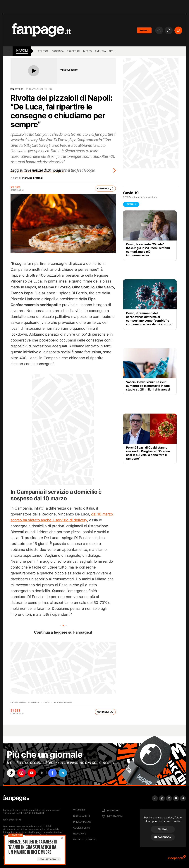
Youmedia (79, 810)
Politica (43, 51)
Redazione (80, 834)
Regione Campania (63, 702)
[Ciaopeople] (177, 859)
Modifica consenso (85, 840)
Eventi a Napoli (105, 51)
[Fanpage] (16, 798)
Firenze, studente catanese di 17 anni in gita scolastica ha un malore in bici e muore (33, 847)
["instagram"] (21, 773)
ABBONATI (144, 30)
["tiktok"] (11, 773)
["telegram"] (63, 773)
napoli (22, 50)
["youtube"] (32, 773)
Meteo (87, 51)
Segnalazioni (81, 816)
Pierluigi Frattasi (32, 178)
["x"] (42, 773)
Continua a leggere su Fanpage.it (63, 632)
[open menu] (8, 51)
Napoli (47, 702)
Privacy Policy (82, 822)
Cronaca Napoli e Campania (25, 702)
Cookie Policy (82, 828)
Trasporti (73, 51)
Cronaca (58, 51)
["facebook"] (52, 773)
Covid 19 (19, 89)
